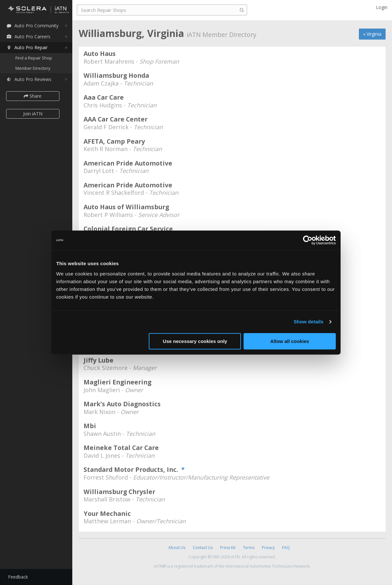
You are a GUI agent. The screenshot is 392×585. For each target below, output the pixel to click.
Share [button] (33, 96)
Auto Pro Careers (28, 36)
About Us (177, 548)
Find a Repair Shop (34, 58)
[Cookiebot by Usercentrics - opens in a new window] (308, 240)
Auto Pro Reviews (29, 79)
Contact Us (203, 548)
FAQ (286, 548)
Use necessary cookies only (195, 341)
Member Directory (33, 68)
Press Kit (228, 548)
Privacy (268, 548)
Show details (309, 322)
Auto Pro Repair (27, 47)
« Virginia (372, 34)
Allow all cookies (290, 341)
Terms (249, 548)
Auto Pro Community (32, 26)
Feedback (18, 577)
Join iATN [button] (33, 114)
